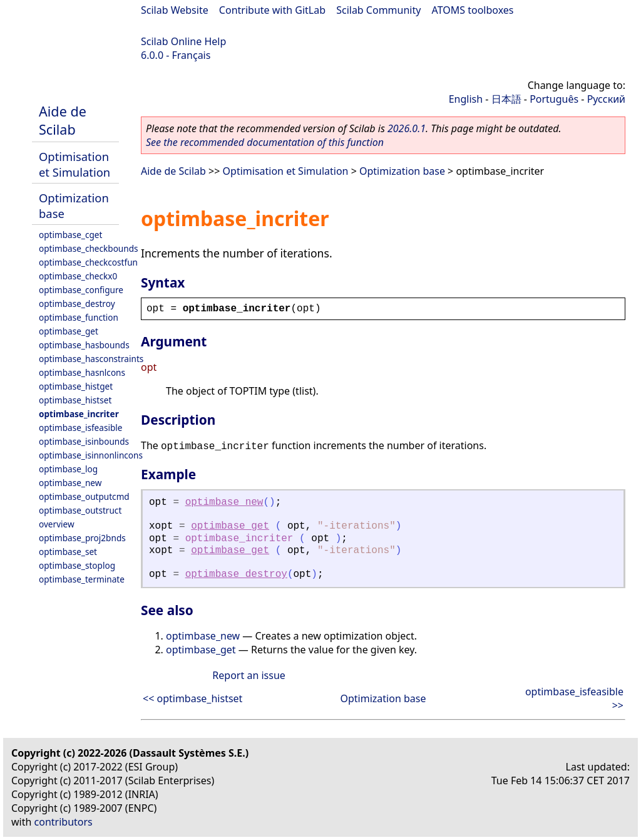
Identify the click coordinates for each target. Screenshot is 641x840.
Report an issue (249, 675)
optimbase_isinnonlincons (91, 455)
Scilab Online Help (183, 41)
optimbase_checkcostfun (88, 262)
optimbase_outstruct (80, 510)
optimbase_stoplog (77, 565)
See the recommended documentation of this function (265, 142)
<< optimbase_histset (192, 698)
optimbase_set (68, 552)
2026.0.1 (407, 128)
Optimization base (402, 171)
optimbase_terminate (82, 579)
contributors (64, 822)
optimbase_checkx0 (78, 276)
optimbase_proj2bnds (82, 538)
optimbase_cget (70, 235)
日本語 (506, 99)
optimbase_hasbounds (84, 345)
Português (554, 99)
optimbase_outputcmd (84, 496)
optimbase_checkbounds (89, 248)
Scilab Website (175, 10)
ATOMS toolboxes (473, 10)
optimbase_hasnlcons (82, 372)
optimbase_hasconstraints (91, 359)
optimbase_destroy (77, 303)
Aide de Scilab (63, 120)
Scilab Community (378, 10)
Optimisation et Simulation (74, 164)
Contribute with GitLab (272, 10)
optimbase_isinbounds (84, 441)
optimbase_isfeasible (80, 428)
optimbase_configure (81, 290)
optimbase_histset (75, 400)
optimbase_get (69, 331)
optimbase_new (70, 483)
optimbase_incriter (79, 414)
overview (57, 524)
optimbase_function (79, 317)
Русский (606, 99)
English (466, 99)
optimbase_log (68, 469)
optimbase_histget (76, 386)
